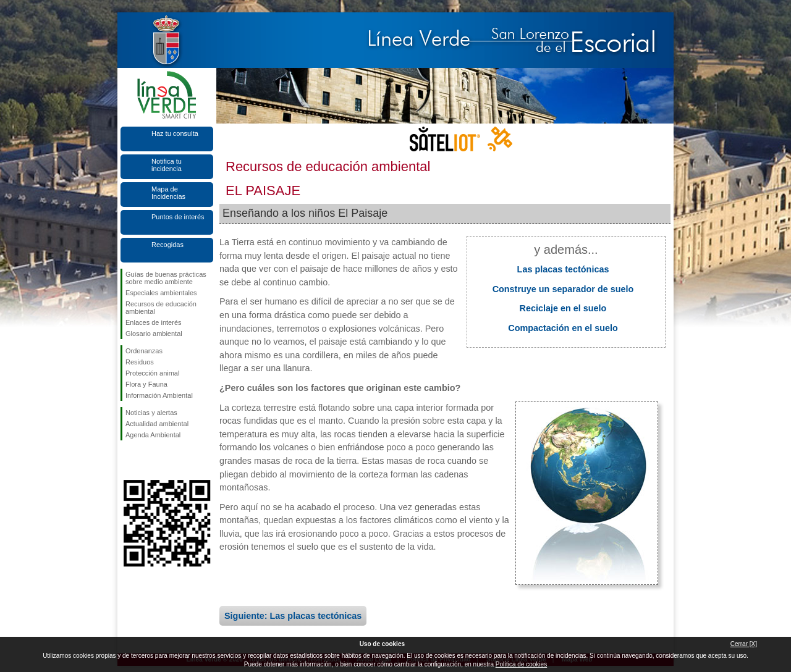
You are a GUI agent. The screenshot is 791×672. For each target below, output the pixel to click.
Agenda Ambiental (153, 435)
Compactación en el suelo (563, 328)
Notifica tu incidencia (167, 165)
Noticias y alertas (151, 413)
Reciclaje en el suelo (563, 308)
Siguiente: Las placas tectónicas (293, 616)
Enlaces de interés (154, 322)
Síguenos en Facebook (128, 460)
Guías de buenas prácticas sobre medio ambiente (166, 278)
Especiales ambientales (161, 293)
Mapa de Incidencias (168, 193)
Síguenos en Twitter (148, 460)
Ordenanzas (144, 351)
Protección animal (152, 373)
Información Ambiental (159, 395)
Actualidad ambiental (157, 424)
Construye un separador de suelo (563, 289)
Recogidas (167, 245)
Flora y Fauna (146, 384)
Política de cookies (521, 664)
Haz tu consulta (175, 133)
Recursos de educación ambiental (161, 308)
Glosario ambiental (154, 334)
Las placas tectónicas (563, 269)
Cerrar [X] (744, 644)
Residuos (140, 362)
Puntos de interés (178, 217)
